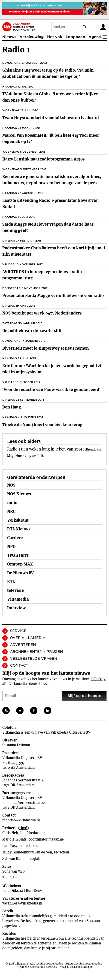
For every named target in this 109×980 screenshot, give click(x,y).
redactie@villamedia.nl (21, 820)
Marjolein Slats (14, 839)
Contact (19, 665)
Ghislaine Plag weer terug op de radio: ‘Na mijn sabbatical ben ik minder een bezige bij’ (48, 73)
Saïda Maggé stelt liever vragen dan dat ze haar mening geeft (48, 227)
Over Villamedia (28, 638)
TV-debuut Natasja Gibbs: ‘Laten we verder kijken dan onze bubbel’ (50, 97)
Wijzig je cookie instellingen (76, 967)
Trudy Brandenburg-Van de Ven (27, 852)
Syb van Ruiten (14, 859)
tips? (23, 828)
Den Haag (12, 407)
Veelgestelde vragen (33, 659)
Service (18, 631)
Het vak (55, 37)
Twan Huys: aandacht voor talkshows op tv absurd (51, 118)
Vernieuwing (32, 37)
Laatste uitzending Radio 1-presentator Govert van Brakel (50, 203)
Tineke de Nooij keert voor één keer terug (42, 425)
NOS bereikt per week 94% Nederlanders (42, 313)
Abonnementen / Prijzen (36, 652)
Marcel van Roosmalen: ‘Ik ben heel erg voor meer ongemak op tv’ (51, 138)
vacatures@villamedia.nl (22, 903)
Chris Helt (10, 833)
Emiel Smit (11, 878)
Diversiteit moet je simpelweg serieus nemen (45, 348)
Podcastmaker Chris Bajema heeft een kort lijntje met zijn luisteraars (54, 251)
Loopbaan (75, 37)
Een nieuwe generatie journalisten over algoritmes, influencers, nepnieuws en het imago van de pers (52, 180)
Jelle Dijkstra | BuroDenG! (23, 891)
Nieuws (9, 37)
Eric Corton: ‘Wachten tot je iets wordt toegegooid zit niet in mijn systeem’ (53, 369)
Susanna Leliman (16, 745)
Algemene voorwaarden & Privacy (37, 967)
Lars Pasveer (12, 846)
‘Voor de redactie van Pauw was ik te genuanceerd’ (51, 389)
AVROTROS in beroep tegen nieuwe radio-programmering (43, 275)
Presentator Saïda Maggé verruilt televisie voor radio (53, 295)
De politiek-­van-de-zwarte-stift (32, 331)
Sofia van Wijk (14, 871)
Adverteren (23, 645)
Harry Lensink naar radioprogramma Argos (43, 159)
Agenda (96, 37)
